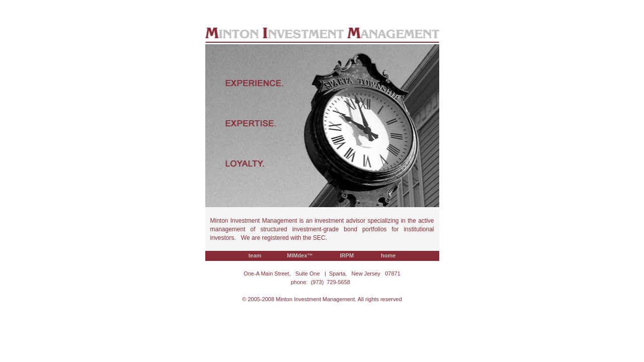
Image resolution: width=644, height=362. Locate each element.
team (255, 255)
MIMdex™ (301, 255)
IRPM (347, 255)
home (388, 255)
